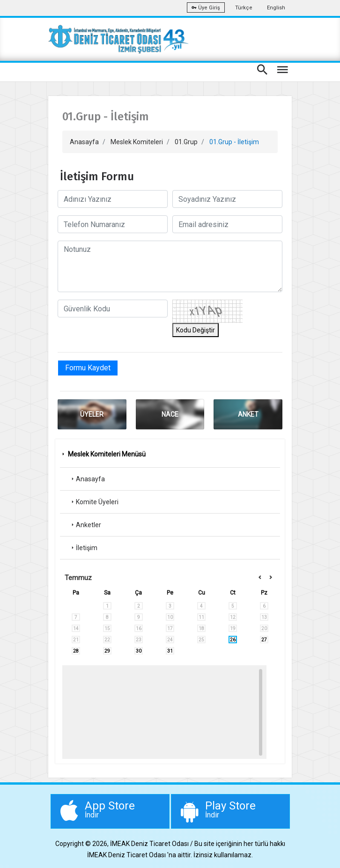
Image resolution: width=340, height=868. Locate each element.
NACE (170, 414)
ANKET (248, 414)
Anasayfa (84, 142)
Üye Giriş (206, 8)
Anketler (85, 525)
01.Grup (186, 142)
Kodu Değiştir (196, 330)
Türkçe (244, 8)
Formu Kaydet (88, 368)
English (276, 8)
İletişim (83, 548)
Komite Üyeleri (94, 502)
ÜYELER (92, 414)
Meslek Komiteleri (137, 142)
